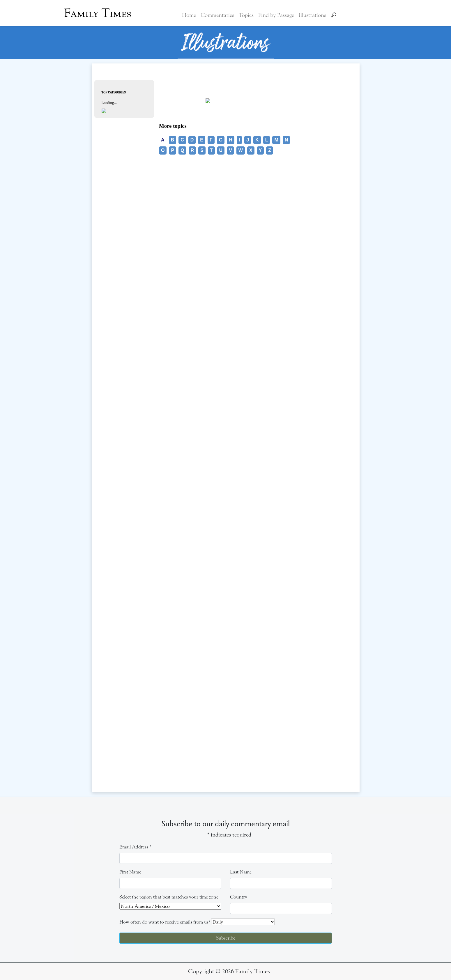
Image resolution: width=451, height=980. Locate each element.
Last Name (241, 872)
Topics (246, 15)
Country (239, 897)
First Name (130, 872)
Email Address (135, 847)
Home (189, 15)
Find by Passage (276, 15)
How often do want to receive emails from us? (165, 922)
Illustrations (312, 15)
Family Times (98, 13)
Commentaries (217, 15)
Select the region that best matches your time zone (169, 897)
